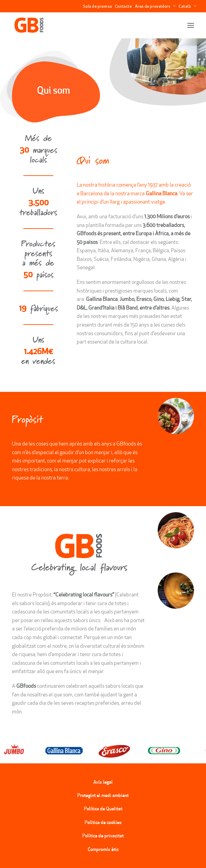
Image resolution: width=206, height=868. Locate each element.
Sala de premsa (97, 6)
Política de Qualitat (103, 809)
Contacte (123, 6)
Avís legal (103, 782)
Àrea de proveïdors (155, 6)
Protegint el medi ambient (103, 795)
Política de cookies (103, 822)
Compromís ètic (103, 849)
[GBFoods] (29, 25)
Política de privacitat (103, 836)
